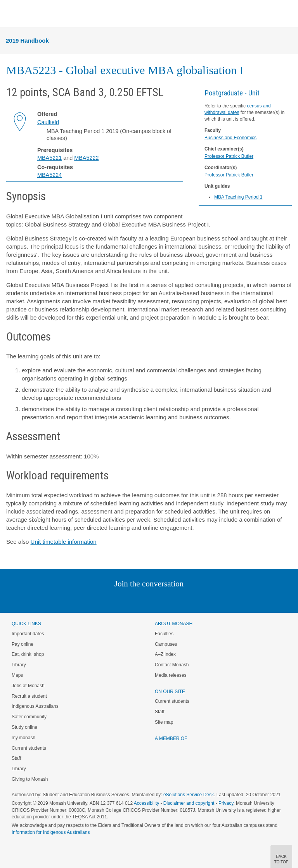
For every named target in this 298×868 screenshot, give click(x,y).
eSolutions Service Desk (189, 795)
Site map (164, 722)
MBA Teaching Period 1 (238, 197)
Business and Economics (230, 138)
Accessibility (146, 803)
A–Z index (165, 654)
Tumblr (171, 599)
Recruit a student (29, 696)
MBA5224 (49, 175)
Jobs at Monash (28, 686)
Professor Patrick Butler (229, 156)
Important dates (28, 634)
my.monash (23, 738)
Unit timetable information (64, 542)
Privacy (226, 803)
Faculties (164, 634)
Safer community (29, 717)
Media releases (171, 675)
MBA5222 (86, 158)
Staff (16, 758)
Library (19, 665)
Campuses (166, 644)
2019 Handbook (27, 41)
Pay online (23, 644)
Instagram (94, 599)
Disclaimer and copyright (189, 803)
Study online (24, 727)
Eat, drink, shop (28, 654)
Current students (29, 748)
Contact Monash (172, 665)
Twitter (126, 599)
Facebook (141, 599)
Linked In (110, 599)
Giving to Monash (30, 779)
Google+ (155, 599)
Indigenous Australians (35, 706)
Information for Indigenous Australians (51, 832)
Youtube (186, 599)
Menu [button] (10, 14)
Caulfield (48, 122)
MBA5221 (49, 158)
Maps (17, 675)
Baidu (203, 599)
